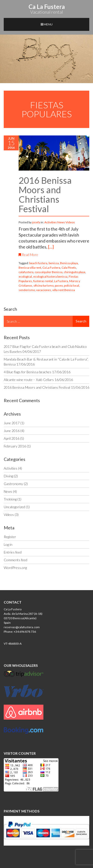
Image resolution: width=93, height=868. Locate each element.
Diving (8, 476)
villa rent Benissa (64, 290)
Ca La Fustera (51, 268)
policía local (72, 285)
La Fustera (61, 281)
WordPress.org (15, 568)
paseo (59, 285)
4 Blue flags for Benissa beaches (28, 372)
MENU (47, 24)
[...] (51, 247)
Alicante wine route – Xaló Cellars (29, 380)
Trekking (10, 499)
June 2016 (12, 431)
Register (10, 537)
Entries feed (13, 552)
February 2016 (15, 446)
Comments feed (15, 560)
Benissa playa (69, 263)
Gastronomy (13, 484)
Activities (51, 222)
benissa (54, 263)
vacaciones (44, 290)
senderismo (27, 290)
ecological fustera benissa (50, 277)
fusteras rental (43, 281)
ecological (25, 277)
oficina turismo (44, 285)
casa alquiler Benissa (49, 272)
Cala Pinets (69, 268)
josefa (36, 222)
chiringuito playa (75, 272)
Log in (8, 544)
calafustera (26, 272)
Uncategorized (14, 507)
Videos (70, 222)
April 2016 (12, 438)
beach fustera (38, 263)
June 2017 (12, 423)
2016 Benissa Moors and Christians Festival (45, 194)
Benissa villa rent (30, 268)
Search (81, 321)
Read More (28, 255)
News (61, 222)
